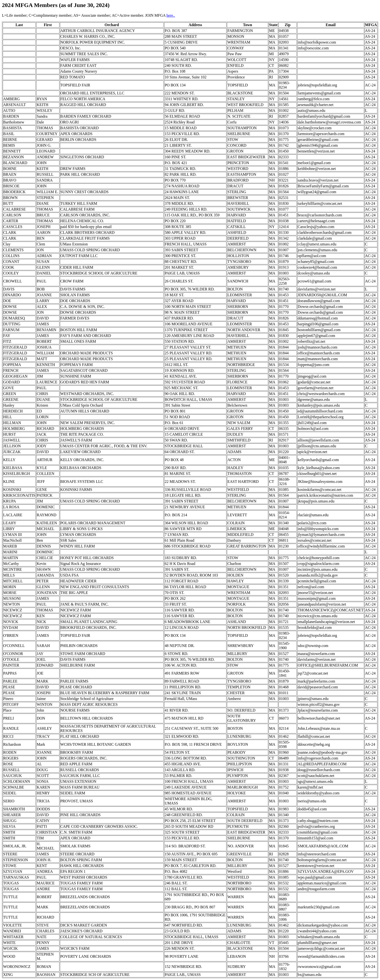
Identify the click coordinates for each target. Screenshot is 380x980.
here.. (171, 15)
